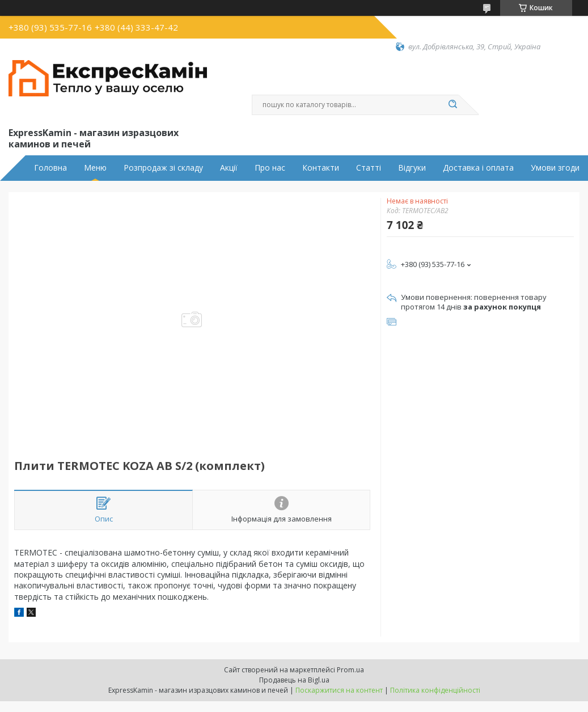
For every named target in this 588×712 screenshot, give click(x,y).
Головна (50, 168)
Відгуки (412, 168)
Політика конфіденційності (435, 690)
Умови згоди (555, 168)
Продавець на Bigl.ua (294, 680)
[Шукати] (453, 105)
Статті (369, 168)
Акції (229, 168)
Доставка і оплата (478, 168)
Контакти (321, 168)
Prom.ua (350, 670)
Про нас (270, 168)
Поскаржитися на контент (339, 690)
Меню (95, 168)
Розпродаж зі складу (163, 168)
